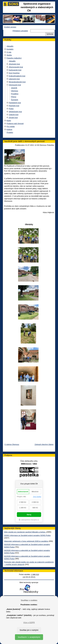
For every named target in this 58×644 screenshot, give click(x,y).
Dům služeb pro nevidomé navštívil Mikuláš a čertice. (25, 532)
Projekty (10, 132)
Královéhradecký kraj (17, 76)
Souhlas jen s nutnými (29, 630)
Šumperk (15, 100)
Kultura (9, 129)
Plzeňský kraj (14, 106)
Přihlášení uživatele (20, 31)
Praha (11, 109)
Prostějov (15, 94)
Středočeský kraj (15, 112)
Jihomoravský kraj (16, 67)
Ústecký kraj (14, 115)
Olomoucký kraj (15, 85)
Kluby (9, 121)
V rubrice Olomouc (12, 444)
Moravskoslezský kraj (17, 82)
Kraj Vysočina (14, 73)
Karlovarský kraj (15, 70)
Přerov (14, 97)
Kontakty (10, 49)
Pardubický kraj (15, 103)
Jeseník (14, 88)
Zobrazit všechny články (44, 444)
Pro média (11, 126)
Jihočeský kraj (14, 64)
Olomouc (15, 91)
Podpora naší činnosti (15, 123)
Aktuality (10, 46)
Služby (9, 55)
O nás (9, 52)
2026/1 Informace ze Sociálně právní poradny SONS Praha (27, 535)
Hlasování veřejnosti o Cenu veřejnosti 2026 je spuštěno (26, 541)
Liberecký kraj (14, 79)
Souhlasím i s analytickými (29, 637)
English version (10, 27)
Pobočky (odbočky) (14, 58)
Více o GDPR (29, 623)
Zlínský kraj (13, 118)
